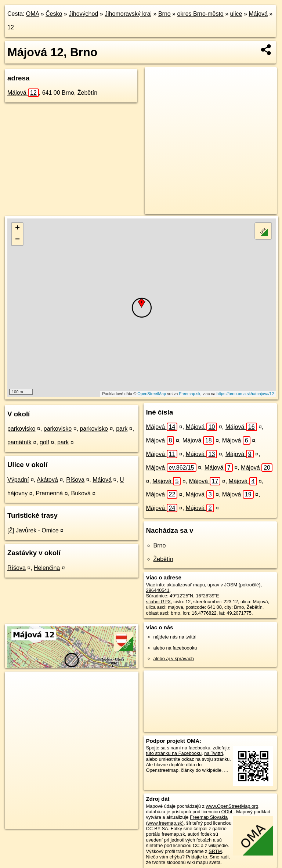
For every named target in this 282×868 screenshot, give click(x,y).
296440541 (158, 590)
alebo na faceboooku (175, 648)
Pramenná (49, 493)
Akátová (47, 480)
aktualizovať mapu (186, 585)
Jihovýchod (83, 14)
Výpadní (18, 480)
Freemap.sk (189, 394)
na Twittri (214, 753)
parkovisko (21, 429)
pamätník (19, 442)
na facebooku (196, 748)
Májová (258, 14)
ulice (236, 14)
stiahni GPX (159, 602)
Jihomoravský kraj (128, 14)
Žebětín (163, 559)
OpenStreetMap (152, 394)
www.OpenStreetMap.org (232, 806)
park (122, 429)
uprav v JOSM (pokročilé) (234, 585)
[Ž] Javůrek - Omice (33, 530)
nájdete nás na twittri (175, 637)
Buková (81, 493)
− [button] (17, 240)
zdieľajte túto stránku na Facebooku (188, 751)
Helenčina (47, 568)
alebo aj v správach (174, 659)
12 (11, 27)
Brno (164, 14)
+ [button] (17, 228)
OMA (33, 14)
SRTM (215, 851)
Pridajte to (196, 857)
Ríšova (75, 480)
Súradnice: (157, 596)
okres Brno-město (200, 14)
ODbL (227, 812)
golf (44, 442)
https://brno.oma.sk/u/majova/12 (245, 394)
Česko (54, 14)
